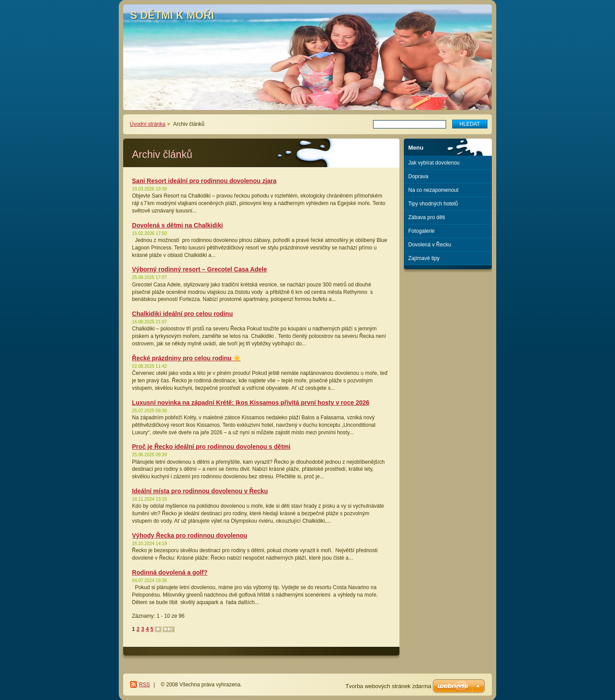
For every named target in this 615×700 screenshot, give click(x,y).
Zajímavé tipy (424, 258)
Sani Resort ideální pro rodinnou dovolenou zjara (204, 181)
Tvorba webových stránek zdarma (388, 686)
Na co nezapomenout (433, 190)
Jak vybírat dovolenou (434, 163)
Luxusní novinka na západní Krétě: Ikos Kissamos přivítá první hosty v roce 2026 (251, 403)
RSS (145, 685)
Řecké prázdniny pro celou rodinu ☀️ (186, 358)
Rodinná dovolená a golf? (170, 572)
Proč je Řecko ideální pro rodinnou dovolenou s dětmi (211, 447)
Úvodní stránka (148, 124)
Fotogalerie (421, 231)
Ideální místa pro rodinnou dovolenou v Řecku (200, 491)
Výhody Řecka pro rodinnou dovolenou (190, 535)
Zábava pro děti (426, 217)
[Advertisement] (448, 305)
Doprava (418, 176)
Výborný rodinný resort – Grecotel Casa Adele (200, 269)
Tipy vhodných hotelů (433, 204)
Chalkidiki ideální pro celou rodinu (182, 314)
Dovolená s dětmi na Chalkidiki (178, 225)
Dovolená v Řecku (430, 245)
